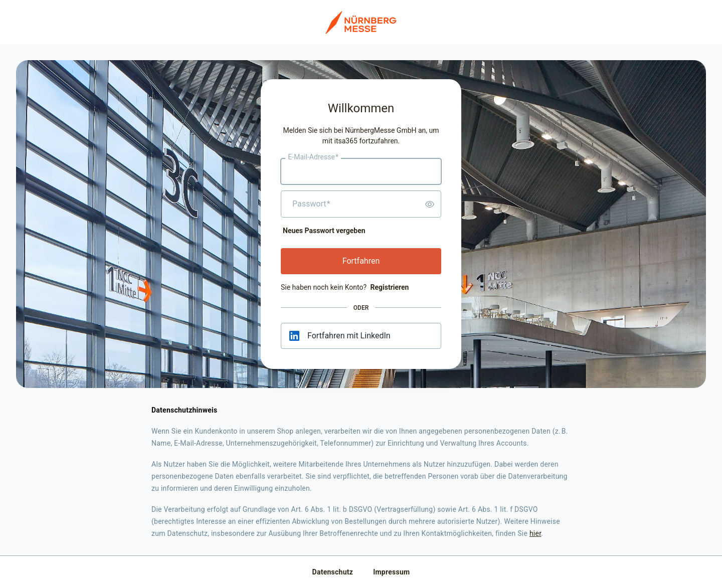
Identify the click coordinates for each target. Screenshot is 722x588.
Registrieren (389, 287)
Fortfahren (361, 261)
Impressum (391, 572)
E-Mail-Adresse (313, 157)
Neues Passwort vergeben (324, 231)
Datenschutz (333, 572)
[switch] (430, 204)
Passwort (311, 204)
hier (535, 533)
